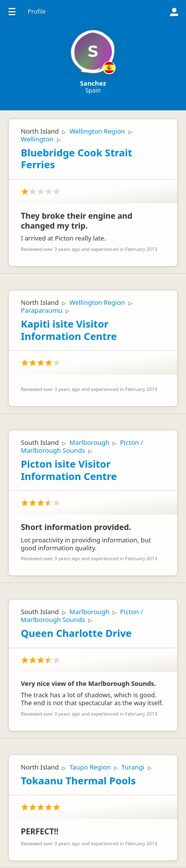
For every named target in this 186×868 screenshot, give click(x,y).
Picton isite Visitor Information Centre (69, 470)
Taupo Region (90, 767)
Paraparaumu (41, 310)
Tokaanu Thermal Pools (78, 781)
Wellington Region (97, 131)
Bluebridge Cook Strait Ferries (77, 159)
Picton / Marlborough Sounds (82, 446)
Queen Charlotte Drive (76, 633)
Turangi (133, 767)
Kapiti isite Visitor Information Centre (69, 330)
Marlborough (90, 442)
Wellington (37, 139)
